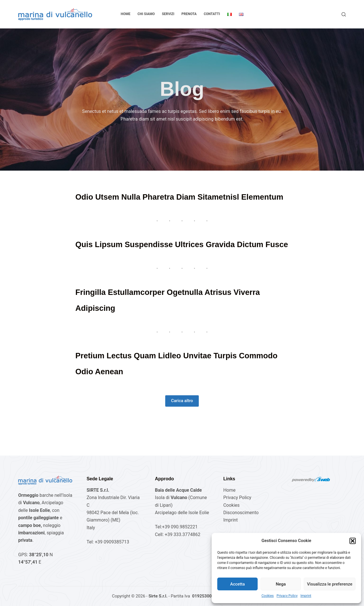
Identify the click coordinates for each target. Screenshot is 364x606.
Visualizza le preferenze (330, 584)
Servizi (168, 14)
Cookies (268, 596)
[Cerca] (344, 14)
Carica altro (182, 433)
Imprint (306, 596)
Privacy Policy (287, 596)
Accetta (237, 584)
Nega (281, 584)
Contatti (212, 14)
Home (125, 14)
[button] (353, 541)
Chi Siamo (146, 14)
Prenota (189, 14)
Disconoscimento (241, 513)
